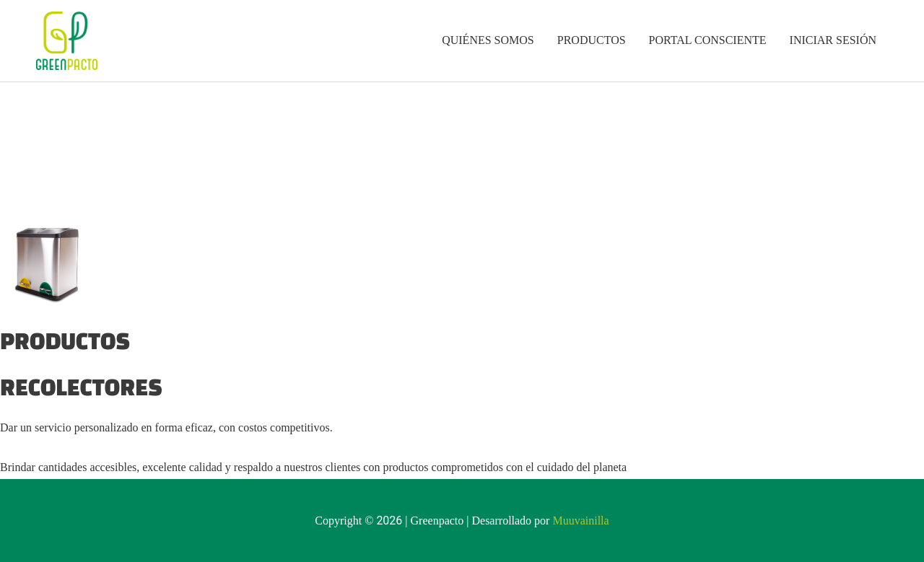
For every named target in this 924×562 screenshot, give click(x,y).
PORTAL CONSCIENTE (708, 40)
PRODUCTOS (592, 40)
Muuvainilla (580, 521)
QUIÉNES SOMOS (488, 40)
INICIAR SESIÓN (833, 40)
